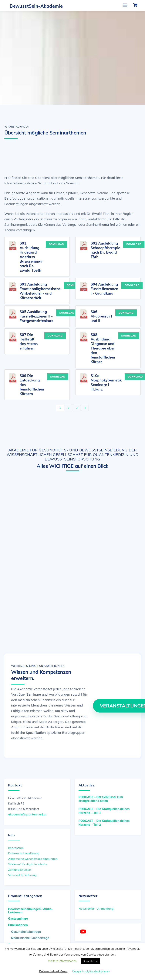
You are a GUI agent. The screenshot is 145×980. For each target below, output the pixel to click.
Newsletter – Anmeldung (96, 907)
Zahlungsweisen (20, 868)
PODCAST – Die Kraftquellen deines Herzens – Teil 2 (104, 821)
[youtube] (84, 930)
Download (56, 244)
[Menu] (125, 5)
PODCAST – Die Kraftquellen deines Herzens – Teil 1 (104, 810)
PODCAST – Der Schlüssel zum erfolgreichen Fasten (101, 798)
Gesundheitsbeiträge (26, 930)
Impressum (16, 846)
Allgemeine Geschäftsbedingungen (33, 857)
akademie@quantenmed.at (27, 813)
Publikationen (18, 924)
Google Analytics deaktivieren (91, 971)
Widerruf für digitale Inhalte (28, 863)
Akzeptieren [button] (91, 961)
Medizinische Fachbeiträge (30, 937)
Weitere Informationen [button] (62, 961)
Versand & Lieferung (22, 874)
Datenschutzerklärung (24, 852)
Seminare (15, 943)
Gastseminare (18, 917)
